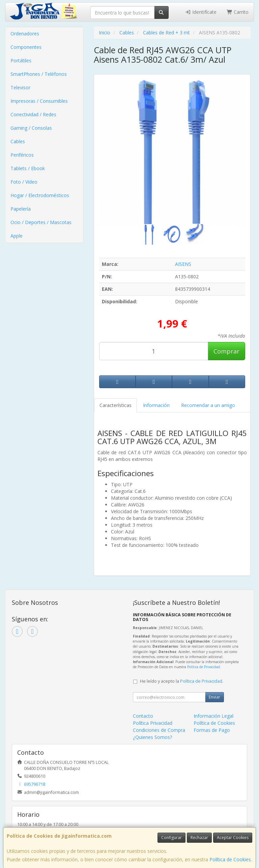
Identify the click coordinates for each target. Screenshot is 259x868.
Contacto (143, 716)
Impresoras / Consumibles (39, 101)
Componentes (26, 47)
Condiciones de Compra (159, 730)
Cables (18, 141)
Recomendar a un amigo (208, 405)
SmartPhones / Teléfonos (39, 74)
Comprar (226, 351)
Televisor (20, 87)
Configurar (171, 838)
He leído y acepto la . (182, 681)
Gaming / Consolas (31, 128)
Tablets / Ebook (28, 168)
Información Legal (213, 716)
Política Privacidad (153, 723)
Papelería (21, 209)
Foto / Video (24, 182)
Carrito (238, 12)
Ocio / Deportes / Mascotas (41, 222)
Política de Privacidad (204, 667)
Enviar (214, 697)
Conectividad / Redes (33, 114)
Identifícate (201, 12)
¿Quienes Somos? (152, 737)
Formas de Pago (212, 730)
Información (156, 405)
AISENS (183, 264)
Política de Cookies (230, 859)
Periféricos (22, 155)
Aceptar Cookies (233, 838)
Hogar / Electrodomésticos (40, 195)
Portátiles (21, 60)
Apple (17, 236)
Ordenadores (25, 34)
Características (116, 405)
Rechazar (199, 838)
